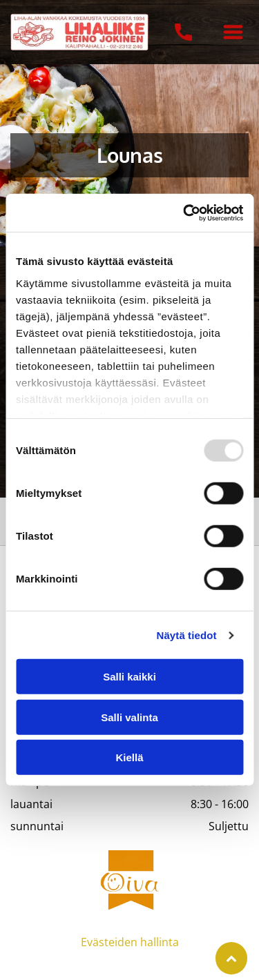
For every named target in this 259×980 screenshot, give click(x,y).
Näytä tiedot (187, 635)
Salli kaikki (129, 677)
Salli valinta (129, 717)
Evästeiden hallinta (130, 942)
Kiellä (129, 757)
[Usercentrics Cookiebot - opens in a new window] (184, 213)
